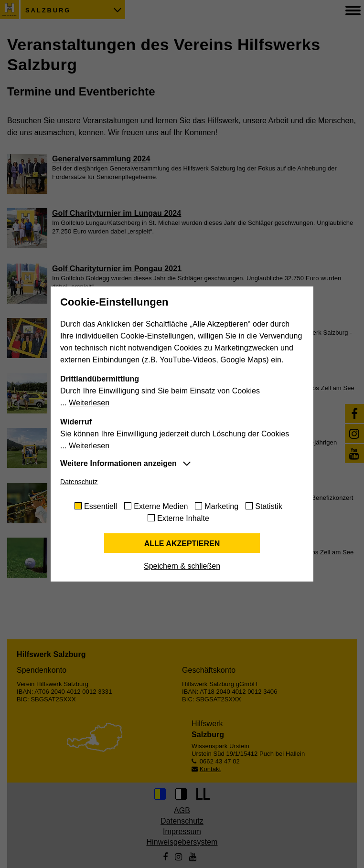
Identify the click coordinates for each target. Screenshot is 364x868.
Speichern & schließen (182, 566)
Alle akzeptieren (182, 544)
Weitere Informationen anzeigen (118, 463)
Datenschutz (79, 482)
